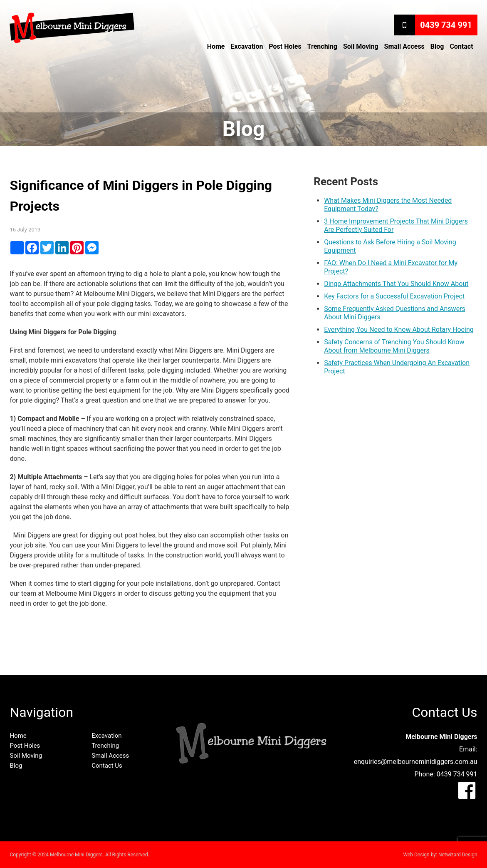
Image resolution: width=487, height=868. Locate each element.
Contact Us (107, 766)
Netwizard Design (458, 855)
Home (216, 46)
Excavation (247, 46)
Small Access (404, 46)
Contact (461, 46)
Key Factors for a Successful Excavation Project (394, 296)
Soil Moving (361, 46)
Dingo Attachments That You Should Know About (396, 284)
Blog (437, 46)
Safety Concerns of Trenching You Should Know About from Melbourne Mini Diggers (394, 346)
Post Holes (285, 46)
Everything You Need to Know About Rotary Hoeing (399, 330)
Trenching (322, 46)
